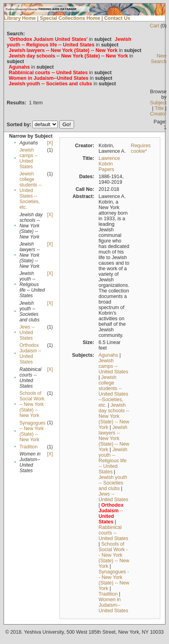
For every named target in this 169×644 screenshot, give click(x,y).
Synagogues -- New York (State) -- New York (32, 431)
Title (159, 108)
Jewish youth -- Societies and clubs (113, 483)
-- (111, 513)
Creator (158, 114)
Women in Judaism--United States (113, 605)
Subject (158, 103)
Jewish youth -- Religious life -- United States (113, 461)
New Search (159, 59)
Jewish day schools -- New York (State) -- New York (114, 416)
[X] (50, 143)
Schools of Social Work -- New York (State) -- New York (32, 404)
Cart (154, 26)
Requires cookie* (141, 148)
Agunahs (108, 355)
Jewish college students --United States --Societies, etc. (30, 190)
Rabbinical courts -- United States (113, 533)
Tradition (28, 447)
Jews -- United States (27, 333)
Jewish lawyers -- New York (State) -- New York (114, 438)
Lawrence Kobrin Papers (109, 164)
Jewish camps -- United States (28, 158)
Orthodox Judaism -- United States (30, 354)
